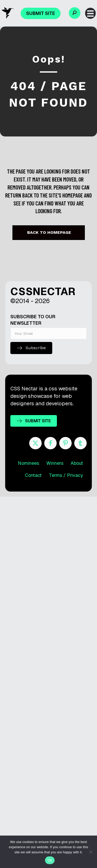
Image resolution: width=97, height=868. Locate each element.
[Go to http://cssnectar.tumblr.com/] (80, 443)
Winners (55, 463)
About (77, 463)
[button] (75, 13)
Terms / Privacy (66, 475)
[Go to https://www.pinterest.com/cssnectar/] (65, 443)
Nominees (28, 463)
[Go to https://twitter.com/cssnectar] (35, 443)
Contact (33, 475)
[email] (48, 333)
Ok (50, 860)
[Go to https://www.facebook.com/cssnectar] (50, 443)
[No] (91, 852)
